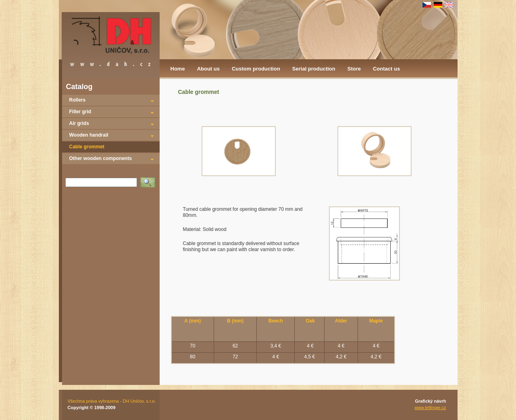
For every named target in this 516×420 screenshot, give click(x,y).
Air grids (79, 123)
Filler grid (80, 112)
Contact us (386, 69)
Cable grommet (87, 147)
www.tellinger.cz (430, 408)
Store (354, 69)
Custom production (256, 69)
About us (208, 69)
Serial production (314, 69)
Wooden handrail (89, 135)
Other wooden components (101, 158)
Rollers (78, 100)
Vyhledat (149, 180)
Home (178, 69)
